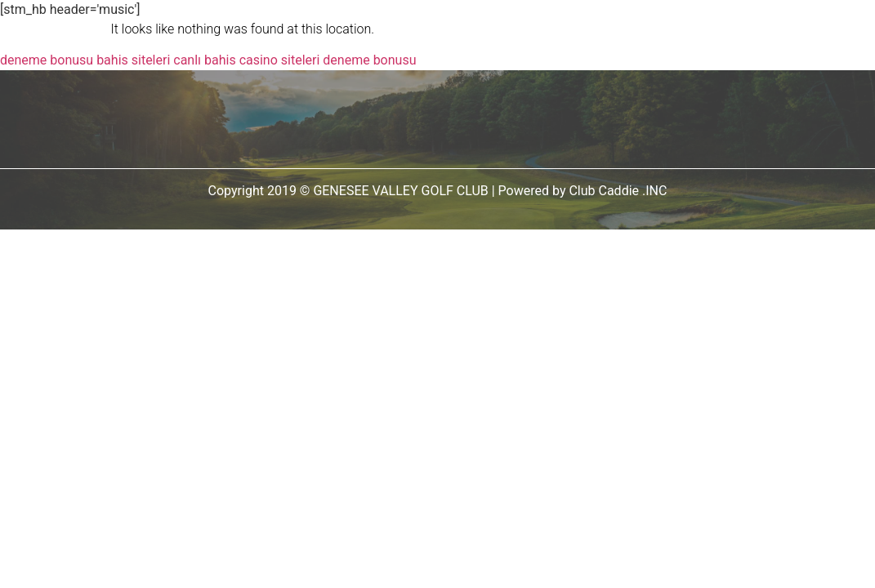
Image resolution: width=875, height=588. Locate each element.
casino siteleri (280, 60)
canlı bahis (204, 60)
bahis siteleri (133, 60)
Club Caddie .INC (618, 191)
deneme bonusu (47, 60)
